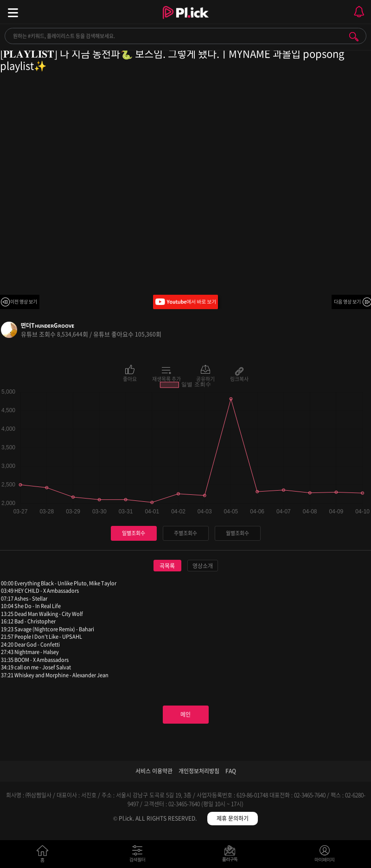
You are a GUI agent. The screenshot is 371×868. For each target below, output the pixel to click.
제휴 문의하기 (233, 818)
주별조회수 (185, 533)
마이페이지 (325, 856)
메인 (185, 714)
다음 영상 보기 (347, 301)
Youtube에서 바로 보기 (185, 302)
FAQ (231, 771)
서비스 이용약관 (154, 771)
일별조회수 (134, 533)
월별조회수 (237, 533)
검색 (354, 37)
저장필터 (232, 856)
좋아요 (130, 378)
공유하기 (205, 378)
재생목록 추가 (166, 378)
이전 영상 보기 (24, 301)
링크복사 (239, 378)
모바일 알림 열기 (359, 12)
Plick (186, 21)
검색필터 (139, 856)
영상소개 (203, 566)
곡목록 (167, 566)
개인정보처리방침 (199, 771)
